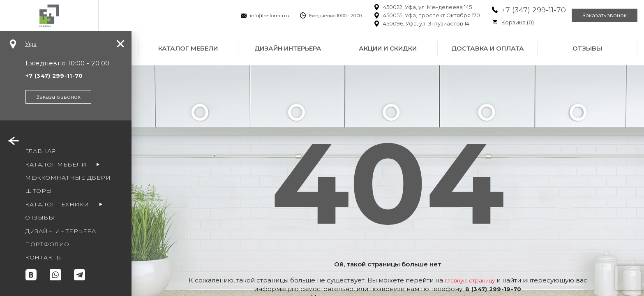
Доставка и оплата (488, 48)
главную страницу (476, 280)
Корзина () (504, 22)
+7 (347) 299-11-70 (520, 10)
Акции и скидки (388, 48)
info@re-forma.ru (256, 16)
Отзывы (587, 48)
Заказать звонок (600, 16)
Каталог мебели (188, 48)
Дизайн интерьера (288, 48)
